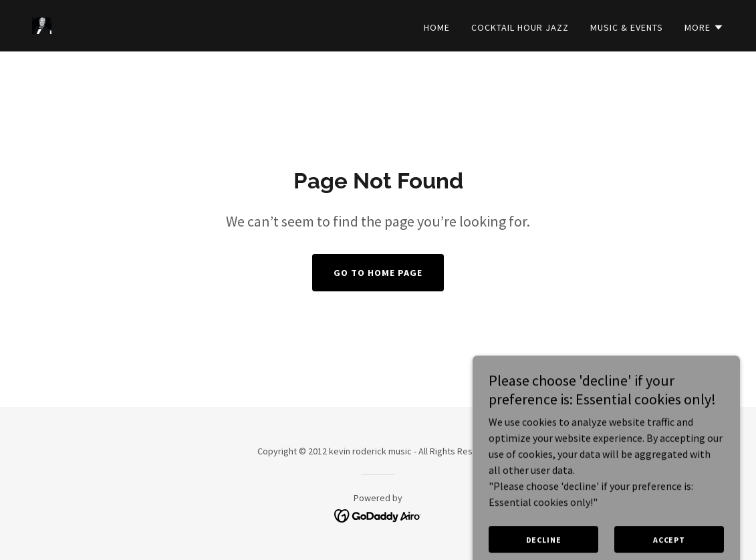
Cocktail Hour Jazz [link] (520, 27)
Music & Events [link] (627, 27)
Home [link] (437, 27)
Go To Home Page (378, 273)
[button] (704, 27)
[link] (42, 24)
